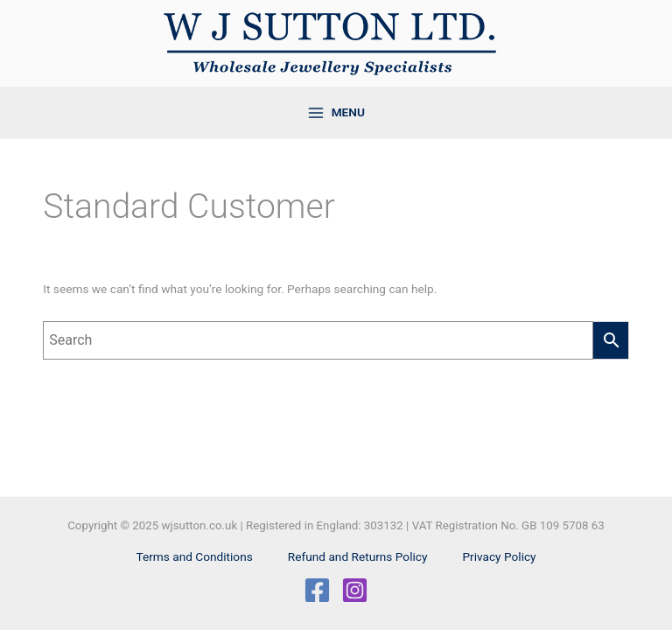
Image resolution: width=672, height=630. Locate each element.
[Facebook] (317, 590)
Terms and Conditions (194, 556)
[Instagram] (355, 590)
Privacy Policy (499, 556)
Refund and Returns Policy (358, 556)
